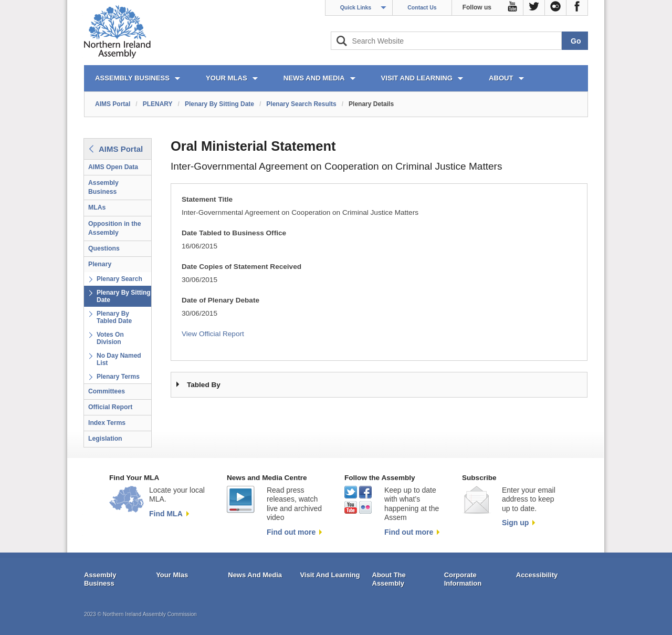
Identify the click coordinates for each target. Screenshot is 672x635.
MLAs (97, 207)
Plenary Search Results (301, 104)
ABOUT (501, 78)
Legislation (105, 439)
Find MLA (166, 514)
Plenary (100, 264)
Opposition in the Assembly (115, 228)
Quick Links (356, 7)
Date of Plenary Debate (220, 300)
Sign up (515, 523)
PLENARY (158, 104)
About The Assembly (389, 579)
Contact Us (422, 7)
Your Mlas (172, 575)
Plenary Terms (118, 377)
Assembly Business (103, 187)
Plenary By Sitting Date (219, 104)
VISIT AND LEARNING (417, 78)
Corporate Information (463, 579)
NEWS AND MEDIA (314, 78)
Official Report (110, 407)
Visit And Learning (330, 575)
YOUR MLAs (227, 78)
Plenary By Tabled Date (114, 317)
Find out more (291, 532)
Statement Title (207, 199)
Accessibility (537, 575)
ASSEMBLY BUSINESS (132, 78)
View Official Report (213, 334)
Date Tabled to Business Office (234, 233)
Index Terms (107, 423)
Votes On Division (110, 338)
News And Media (255, 575)
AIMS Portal (113, 104)
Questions (104, 248)
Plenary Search (119, 279)
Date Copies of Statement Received (241, 267)
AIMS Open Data (113, 167)
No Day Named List (119, 359)
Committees (107, 391)
